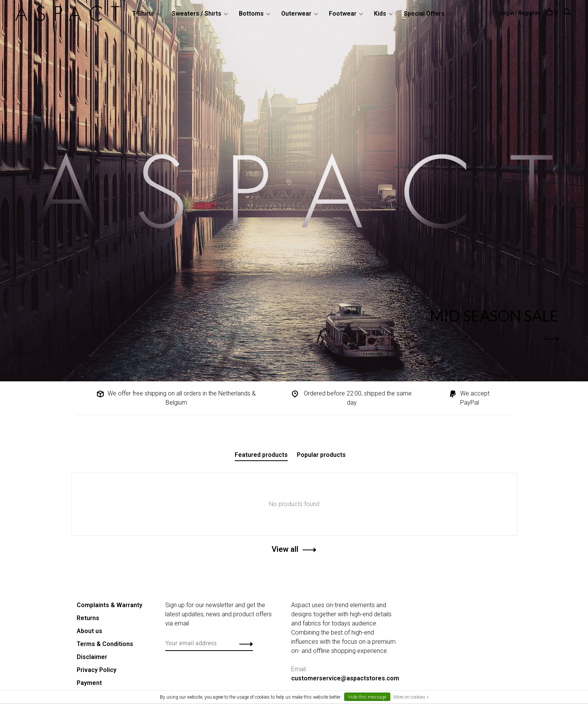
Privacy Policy (97, 670)
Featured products (261, 455)
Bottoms (251, 14)
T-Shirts (143, 14)
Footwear (343, 14)
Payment (89, 683)
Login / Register (520, 13)
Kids (380, 14)
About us (89, 631)
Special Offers (424, 14)
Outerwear (296, 14)
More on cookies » (411, 697)
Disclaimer (92, 657)
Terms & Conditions (105, 644)
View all (285, 549)
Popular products (321, 455)
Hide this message (367, 697)
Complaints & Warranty (110, 605)
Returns (88, 618)
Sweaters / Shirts (197, 14)
